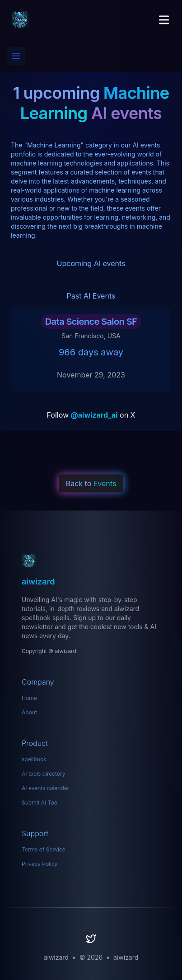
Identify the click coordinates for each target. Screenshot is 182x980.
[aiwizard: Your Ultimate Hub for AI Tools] (91, 561)
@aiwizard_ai (94, 415)
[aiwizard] (20, 20)
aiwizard (126, 957)
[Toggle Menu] (164, 20)
